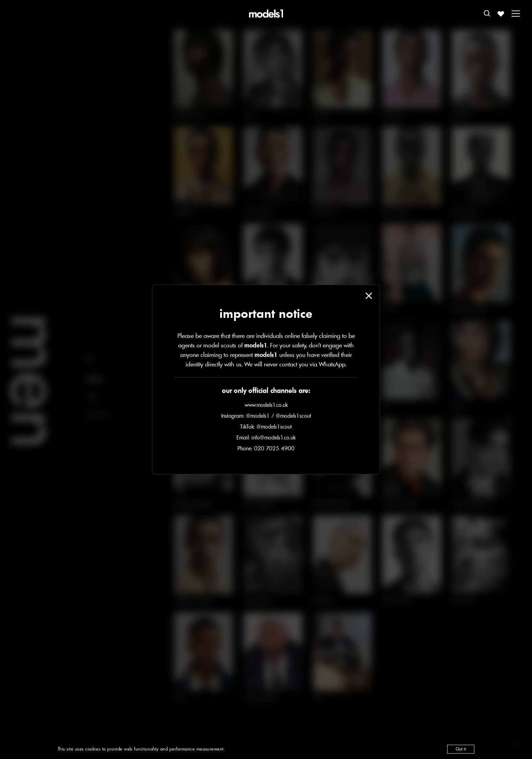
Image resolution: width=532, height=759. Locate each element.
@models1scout (293, 416)
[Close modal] (369, 296)
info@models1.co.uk (273, 437)
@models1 (258, 416)
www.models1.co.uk (266, 405)
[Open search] (487, 14)
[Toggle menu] (516, 14)
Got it (461, 749)
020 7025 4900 (274, 448)
